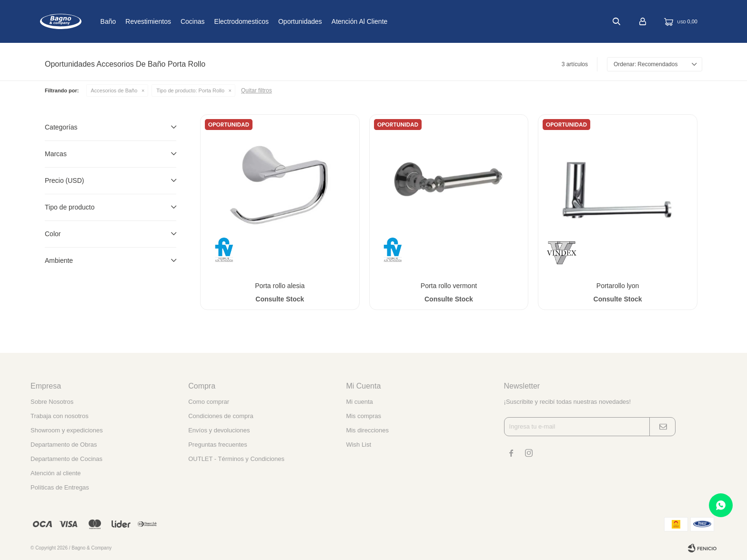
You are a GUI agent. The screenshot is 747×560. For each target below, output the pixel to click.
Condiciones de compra (221, 416)
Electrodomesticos (273, 21)
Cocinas (224, 21)
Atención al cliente (391, 21)
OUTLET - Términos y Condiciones (236, 459)
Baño (139, 21)
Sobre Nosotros (52, 402)
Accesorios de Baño (114, 90)
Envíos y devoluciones (219, 430)
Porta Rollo (190, 90)
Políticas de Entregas (60, 487)
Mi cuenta (359, 402)
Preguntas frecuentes (218, 445)
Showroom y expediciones (67, 430)
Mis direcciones (367, 430)
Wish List (358, 445)
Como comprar (209, 402)
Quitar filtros (257, 90)
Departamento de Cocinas (66, 459)
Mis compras (363, 416)
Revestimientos (180, 21)
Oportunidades (332, 21)
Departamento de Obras (64, 445)
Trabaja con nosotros (60, 416)
